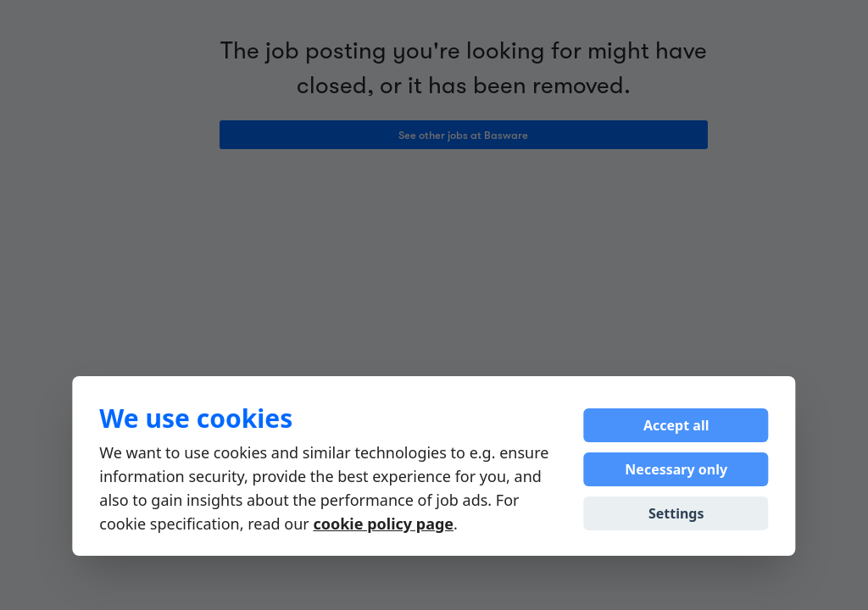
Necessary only (676, 469)
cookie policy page (383, 524)
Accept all (676, 425)
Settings (676, 513)
